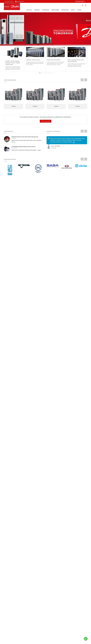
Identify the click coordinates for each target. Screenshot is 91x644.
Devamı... (14, 142)
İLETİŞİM (79, 10)
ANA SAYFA (29, 10)
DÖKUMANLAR (65, 10)
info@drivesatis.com (20, 1)
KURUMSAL (37, 10)
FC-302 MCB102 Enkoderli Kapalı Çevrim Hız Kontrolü (23, 147)
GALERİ (73, 10)
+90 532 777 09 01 (9, 1)
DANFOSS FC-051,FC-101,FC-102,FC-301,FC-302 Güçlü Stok (25, 137)
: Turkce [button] (80, 1)
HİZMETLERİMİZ (55, 10)
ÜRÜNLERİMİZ (46, 10)
